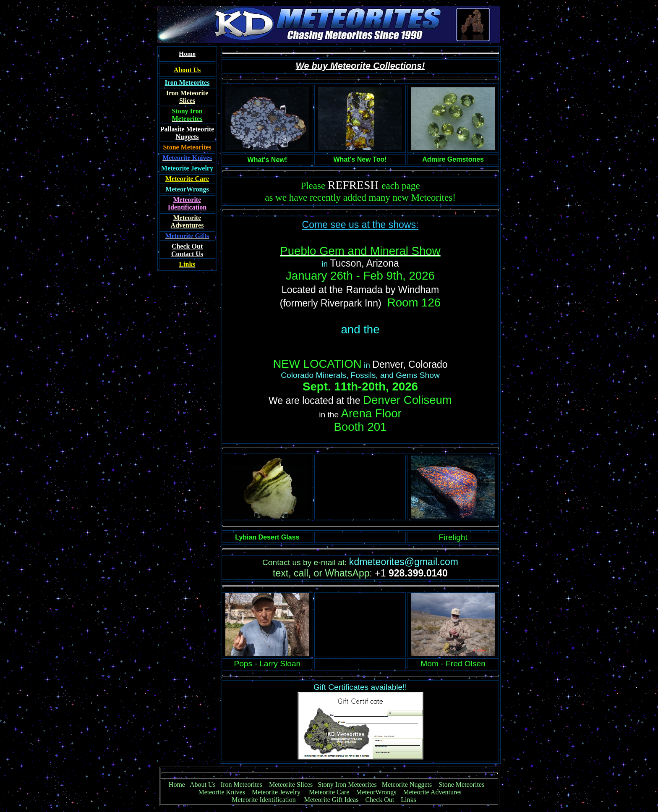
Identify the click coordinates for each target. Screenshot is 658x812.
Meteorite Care (329, 792)
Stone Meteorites (187, 147)
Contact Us (187, 250)
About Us (203, 784)
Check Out (380, 800)
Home (177, 784)
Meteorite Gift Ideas (332, 800)
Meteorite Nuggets (407, 784)
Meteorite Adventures (432, 792)
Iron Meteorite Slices (187, 97)
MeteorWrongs (376, 792)
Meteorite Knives (222, 792)
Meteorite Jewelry (279, 792)
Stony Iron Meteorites (350, 784)
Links (408, 800)
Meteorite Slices (291, 784)
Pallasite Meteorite (187, 129)
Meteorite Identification (264, 800)
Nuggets (187, 137)
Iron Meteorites (242, 784)
